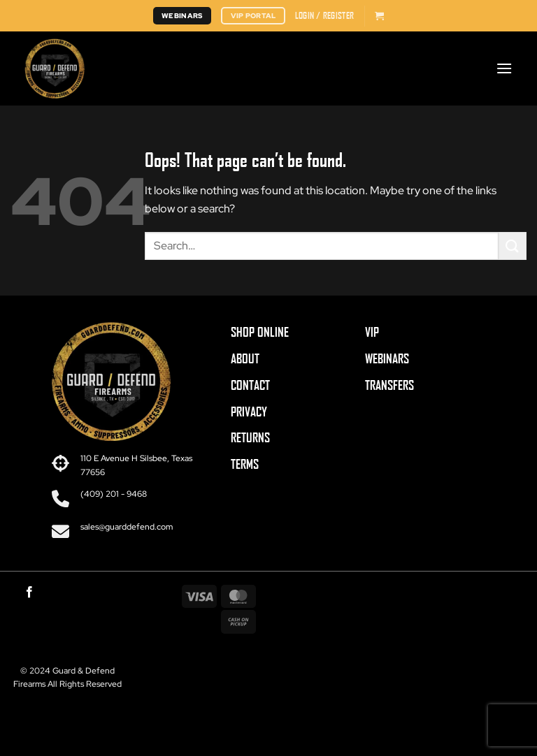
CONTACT (250, 385)
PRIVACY (249, 412)
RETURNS (250, 437)
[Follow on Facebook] (29, 593)
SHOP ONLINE (260, 332)
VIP (372, 332)
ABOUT (245, 358)
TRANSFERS (389, 385)
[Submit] (513, 246)
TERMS (245, 464)
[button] (324, 15)
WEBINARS (387, 358)
